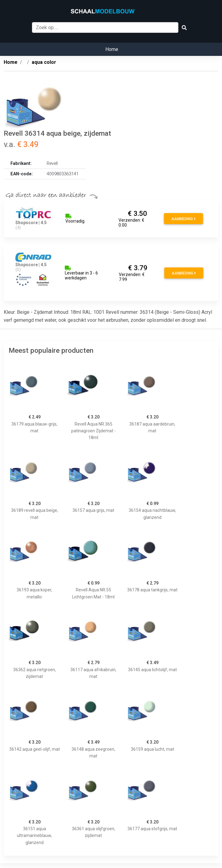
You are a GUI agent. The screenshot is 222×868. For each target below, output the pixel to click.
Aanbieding (183, 219)
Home (112, 49)
